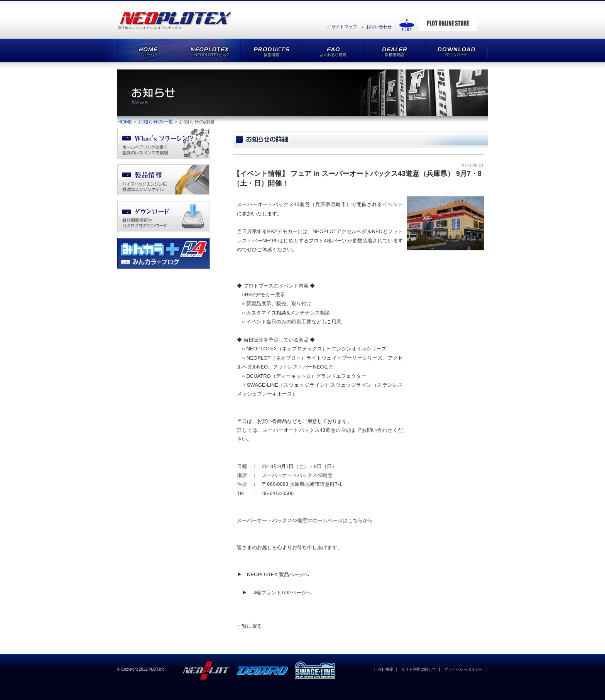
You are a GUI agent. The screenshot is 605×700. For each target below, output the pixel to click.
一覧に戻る (249, 626)
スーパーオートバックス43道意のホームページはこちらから (305, 520)
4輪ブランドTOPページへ (283, 593)
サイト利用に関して (419, 669)
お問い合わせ (379, 27)
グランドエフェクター (341, 376)
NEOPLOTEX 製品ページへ (278, 574)
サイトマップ (344, 27)
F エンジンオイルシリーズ (357, 349)
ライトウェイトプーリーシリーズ (345, 358)
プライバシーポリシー (463, 669)
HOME (125, 122)
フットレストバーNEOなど (303, 367)
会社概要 (385, 669)
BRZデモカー (260, 295)
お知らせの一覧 (156, 122)
